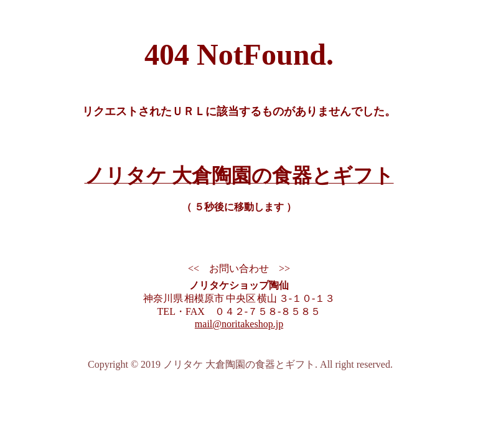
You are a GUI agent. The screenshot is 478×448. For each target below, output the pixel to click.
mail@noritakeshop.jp (239, 324)
